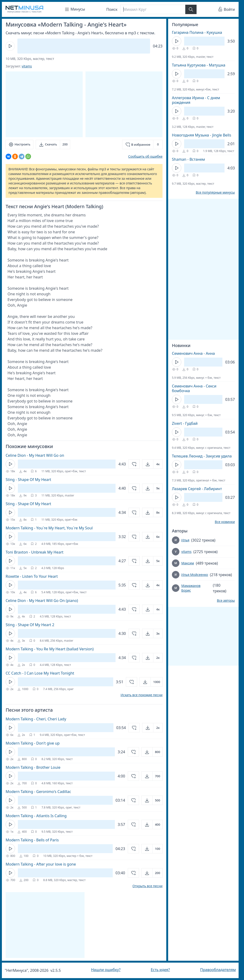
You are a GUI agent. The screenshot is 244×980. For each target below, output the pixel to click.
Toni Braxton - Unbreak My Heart (35, 552)
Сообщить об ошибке (145, 156)
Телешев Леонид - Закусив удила (202, 456)
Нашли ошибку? (106, 970)
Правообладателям (218, 970)
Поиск (112, 9)
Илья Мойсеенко (195, 575)
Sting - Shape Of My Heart (28, 480)
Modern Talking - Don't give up (33, 743)
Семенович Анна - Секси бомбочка (194, 388)
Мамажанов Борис (191, 588)
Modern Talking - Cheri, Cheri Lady (36, 719)
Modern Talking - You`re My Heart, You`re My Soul (49, 528)
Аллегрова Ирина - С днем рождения (196, 100)
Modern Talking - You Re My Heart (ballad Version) (50, 649)
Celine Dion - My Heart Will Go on (35, 455)
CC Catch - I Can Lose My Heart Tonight (40, 673)
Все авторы (226, 601)
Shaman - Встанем (188, 159)
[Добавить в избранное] (142, 144)
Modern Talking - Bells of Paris (32, 840)
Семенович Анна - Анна (193, 353)
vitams (27, 66)
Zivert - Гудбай (185, 423)
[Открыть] (152, 464)
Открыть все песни (147, 886)
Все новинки (225, 522)
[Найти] (191, 9)
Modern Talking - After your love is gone (41, 864)
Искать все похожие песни (141, 695)
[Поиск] (153, 9)
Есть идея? (160, 970)
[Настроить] (19, 144)
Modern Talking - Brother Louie (33, 767)
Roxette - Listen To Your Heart (32, 576)
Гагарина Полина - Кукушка (197, 32)
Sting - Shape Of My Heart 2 (30, 625)
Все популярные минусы (215, 192)
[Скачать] (53, 144)
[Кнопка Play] (10, 46)
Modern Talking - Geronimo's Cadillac (38, 792)
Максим (188, 563)
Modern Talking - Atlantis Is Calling (36, 816)
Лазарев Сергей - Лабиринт (197, 489)
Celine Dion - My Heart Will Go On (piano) (42, 601)
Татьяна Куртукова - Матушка (199, 65)
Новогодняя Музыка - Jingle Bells (201, 135)
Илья (185, 540)
